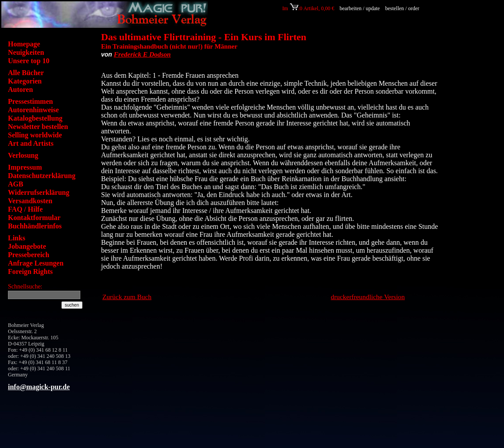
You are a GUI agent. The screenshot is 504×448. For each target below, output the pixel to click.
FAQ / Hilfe (25, 209)
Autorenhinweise (33, 110)
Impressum (25, 167)
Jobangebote (27, 246)
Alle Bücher (26, 73)
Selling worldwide (35, 135)
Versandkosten (30, 201)
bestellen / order (403, 8)
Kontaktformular (34, 218)
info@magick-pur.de (39, 387)
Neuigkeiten (26, 52)
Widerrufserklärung (39, 192)
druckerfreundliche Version (368, 297)
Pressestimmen (30, 101)
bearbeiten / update (359, 8)
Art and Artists (31, 143)
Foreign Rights (30, 271)
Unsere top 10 (29, 61)
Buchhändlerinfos (35, 226)
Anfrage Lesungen (36, 263)
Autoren (21, 89)
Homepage (24, 44)
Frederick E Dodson (142, 54)
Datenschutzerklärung (42, 176)
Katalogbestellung (35, 118)
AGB (16, 184)
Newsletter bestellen (38, 127)
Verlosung (23, 155)
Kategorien (25, 81)
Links (17, 238)
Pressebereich (29, 255)
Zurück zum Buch (127, 297)
